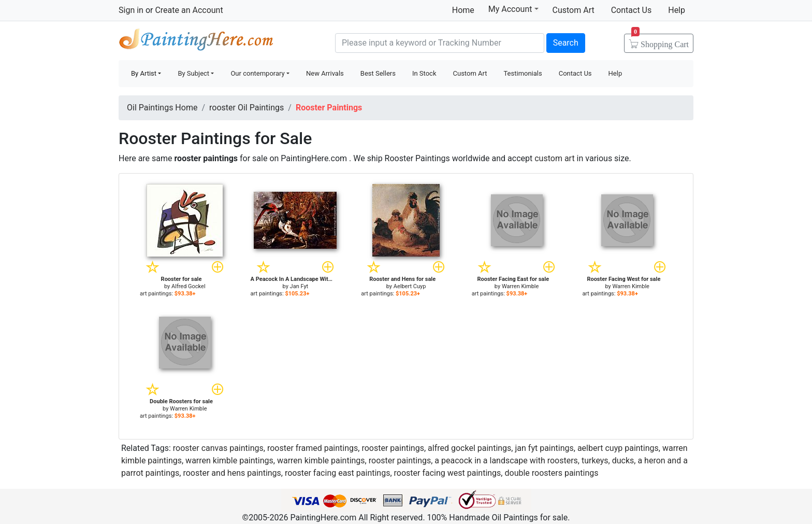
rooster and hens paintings (232, 473)
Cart (660, 41)
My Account (513, 9)
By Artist (144, 73)
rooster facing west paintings (448, 473)
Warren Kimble (520, 286)
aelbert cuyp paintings (618, 448)
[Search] (440, 43)
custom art (554, 158)
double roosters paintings (551, 473)
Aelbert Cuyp (410, 286)
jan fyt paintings (544, 448)
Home (463, 10)
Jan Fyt (299, 286)
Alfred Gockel (189, 286)
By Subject (193, 73)
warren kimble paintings (229, 461)
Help (677, 10)
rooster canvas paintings (218, 448)
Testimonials (523, 73)
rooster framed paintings (313, 448)
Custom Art (574, 10)
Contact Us (632, 10)
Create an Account (189, 10)
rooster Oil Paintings (247, 108)
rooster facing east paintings (337, 473)
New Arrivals (325, 73)
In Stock (424, 73)
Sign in (131, 10)
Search (566, 43)
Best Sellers (378, 73)
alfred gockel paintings (469, 448)
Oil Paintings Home (162, 108)
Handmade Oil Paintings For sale (196, 42)
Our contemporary (257, 73)
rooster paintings (393, 448)
